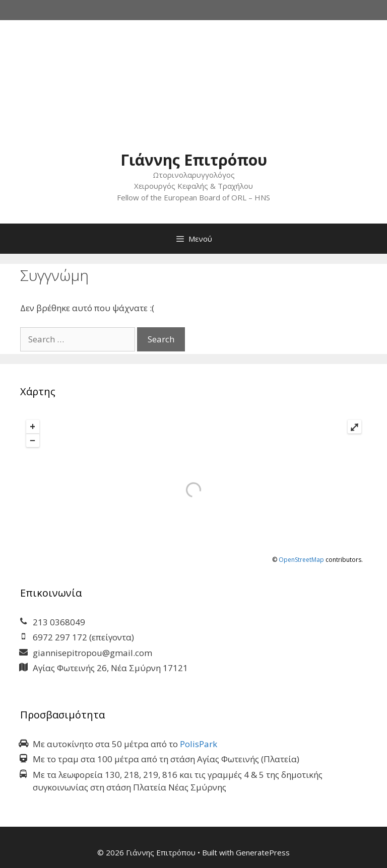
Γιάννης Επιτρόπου (194, 160)
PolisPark (199, 744)
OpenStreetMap (301, 560)
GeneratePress (263, 852)
